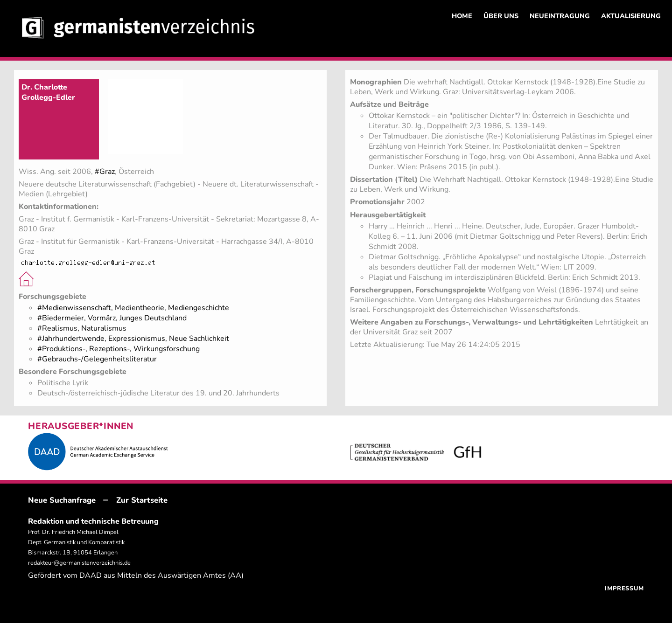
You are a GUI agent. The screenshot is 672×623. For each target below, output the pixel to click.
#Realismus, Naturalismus (82, 328)
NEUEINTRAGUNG (560, 16)
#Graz (105, 172)
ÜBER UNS (501, 16)
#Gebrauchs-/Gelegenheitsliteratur (97, 359)
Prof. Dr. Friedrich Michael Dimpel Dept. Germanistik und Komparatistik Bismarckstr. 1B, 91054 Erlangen (76, 542)
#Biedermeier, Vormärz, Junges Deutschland (112, 318)
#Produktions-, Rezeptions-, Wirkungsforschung (119, 349)
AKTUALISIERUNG (631, 16)
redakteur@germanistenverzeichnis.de (79, 563)
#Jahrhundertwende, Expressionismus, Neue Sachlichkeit (133, 339)
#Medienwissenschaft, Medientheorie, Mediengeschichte (133, 308)
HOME (462, 16)
